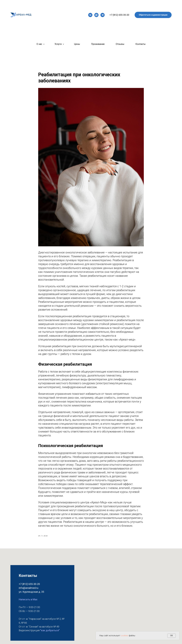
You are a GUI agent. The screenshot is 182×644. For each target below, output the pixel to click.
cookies (125, 636)
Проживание (98, 44)
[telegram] (103, 15)
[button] (153, 15)
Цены (77, 44)
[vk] (90, 15)
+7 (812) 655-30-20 (119, 15)
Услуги (58, 44)
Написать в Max (28, 603)
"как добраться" (50, 634)
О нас (40, 44)
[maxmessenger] (96, 15)
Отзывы (120, 44)
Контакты (141, 44)
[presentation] (90, 15)
